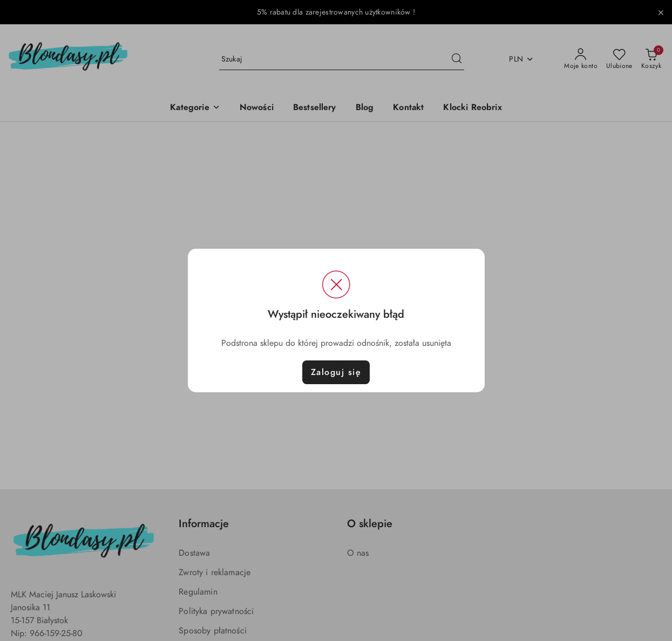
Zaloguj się (336, 372)
